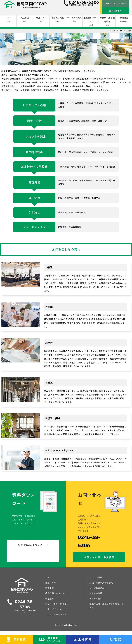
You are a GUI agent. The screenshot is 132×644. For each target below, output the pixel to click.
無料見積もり (115, 11)
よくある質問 (96, 599)
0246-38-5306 (89, 541)
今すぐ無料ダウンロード (33, 545)
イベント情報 (96, 578)
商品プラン (41, 19)
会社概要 (124, 19)
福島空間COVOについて (57, 594)
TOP (47, 578)
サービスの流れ (74, 19)
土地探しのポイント (91, 21)
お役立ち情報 (96, 594)
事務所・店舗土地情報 (107, 21)
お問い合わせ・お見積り (99, 557)
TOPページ (115, 31)
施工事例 (25, 19)
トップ (8, 19)
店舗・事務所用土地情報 (101, 583)
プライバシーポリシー (56, 615)
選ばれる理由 (58, 19)
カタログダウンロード (115, 3)
